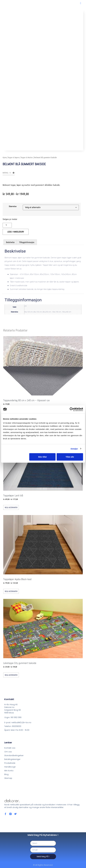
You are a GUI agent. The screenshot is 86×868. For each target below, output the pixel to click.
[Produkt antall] (7, 225)
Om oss (8, 752)
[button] (81, 3)
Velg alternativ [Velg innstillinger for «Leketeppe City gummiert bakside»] (11, 675)
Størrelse (13, 207)
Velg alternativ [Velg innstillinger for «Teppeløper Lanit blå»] (11, 507)
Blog (6, 774)
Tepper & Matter (27, 157)
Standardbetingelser (14, 755)
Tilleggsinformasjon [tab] (27, 242)
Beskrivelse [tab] (10, 242)
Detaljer (74, 449)
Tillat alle (70, 457)
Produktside (10, 763)
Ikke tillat (42, 457)
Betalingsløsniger (12, 759)
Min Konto (9, 771)
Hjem (5, 157)
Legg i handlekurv (16, 232)
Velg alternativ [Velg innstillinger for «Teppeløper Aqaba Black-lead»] (11, 591)
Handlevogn (10, 767)
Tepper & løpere (14, 157)
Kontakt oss (10, 748)
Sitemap (8, 778)
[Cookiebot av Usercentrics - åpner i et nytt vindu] (72, 409)
